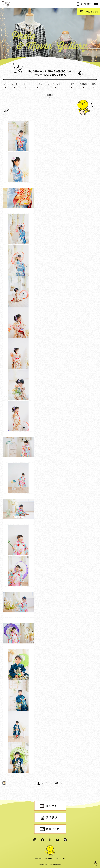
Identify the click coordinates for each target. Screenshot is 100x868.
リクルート (48, 859)
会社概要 (39, 859)
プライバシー (60, 859)
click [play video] (50, 427)
